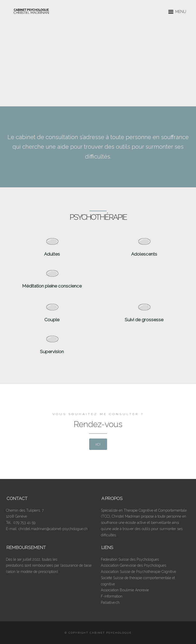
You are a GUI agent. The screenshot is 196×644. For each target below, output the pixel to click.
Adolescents (144, 254)
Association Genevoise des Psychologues (134, 565)
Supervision (52, 352)
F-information (112, 596)
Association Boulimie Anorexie (125, 590)
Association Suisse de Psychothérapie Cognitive (138, 572)
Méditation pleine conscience (52, 286)
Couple (52, 320)
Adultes (52, 254)
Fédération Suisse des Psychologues (130, 559)
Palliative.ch (110, 602)
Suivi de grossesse (144, 320)
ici (98, 444)
